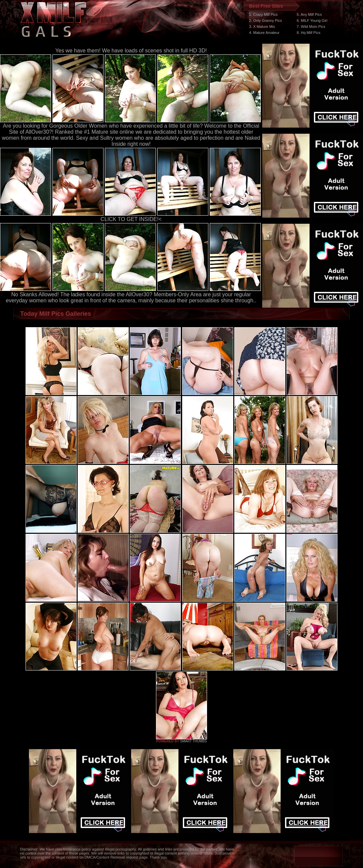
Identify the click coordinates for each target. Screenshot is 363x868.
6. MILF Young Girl (312, 20)
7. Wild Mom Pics (311, 27)
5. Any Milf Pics (309, 14)
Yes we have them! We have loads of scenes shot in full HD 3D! (131, 51)
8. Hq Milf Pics (309, 33)
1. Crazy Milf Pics (263, 14)
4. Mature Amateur (264, 33)
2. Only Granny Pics (266, 20)
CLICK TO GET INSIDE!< (131, 219)
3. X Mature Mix (262, 27)
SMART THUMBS (193, 741)
